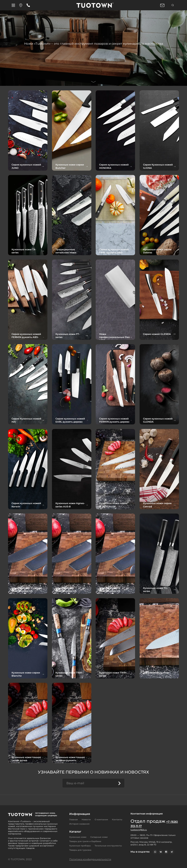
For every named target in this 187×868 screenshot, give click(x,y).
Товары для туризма (80, 850)
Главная (74, 819)
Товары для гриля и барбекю (85, 841)
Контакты (117, 819)
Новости (86, 819)
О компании (101, 819)
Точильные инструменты (108, 846)
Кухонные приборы (80, 846)
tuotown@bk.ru (139, 830)
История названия (79, 824)
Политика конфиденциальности (90, 859)
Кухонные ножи (78, 837)
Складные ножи (99, 837)
